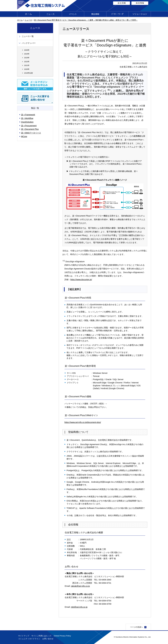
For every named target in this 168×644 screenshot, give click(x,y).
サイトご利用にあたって (41, 636)
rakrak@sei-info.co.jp (80, 586)
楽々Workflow (27, 118)
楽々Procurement (29, 126)
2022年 (27, 62)
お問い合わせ (48, 639)
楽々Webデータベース (31, 133)
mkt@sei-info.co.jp (79, 607)
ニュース (28, 20)
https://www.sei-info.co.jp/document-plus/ (83, 422)
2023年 (27, 58)
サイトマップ (24, 636)
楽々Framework (28, 115)
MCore (24, 136)
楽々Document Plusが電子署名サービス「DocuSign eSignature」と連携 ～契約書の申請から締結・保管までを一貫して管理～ (86, 20)
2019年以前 (29, 73)
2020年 (27, 69)
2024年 (27, 54)
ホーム (20, 20)
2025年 (27, 50)
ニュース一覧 (28, 36)
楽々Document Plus (30, 129)
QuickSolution (27, 122)
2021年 (27, 65)
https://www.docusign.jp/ (81, 280)
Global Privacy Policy (62, 636)
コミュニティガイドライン (29, 639)
